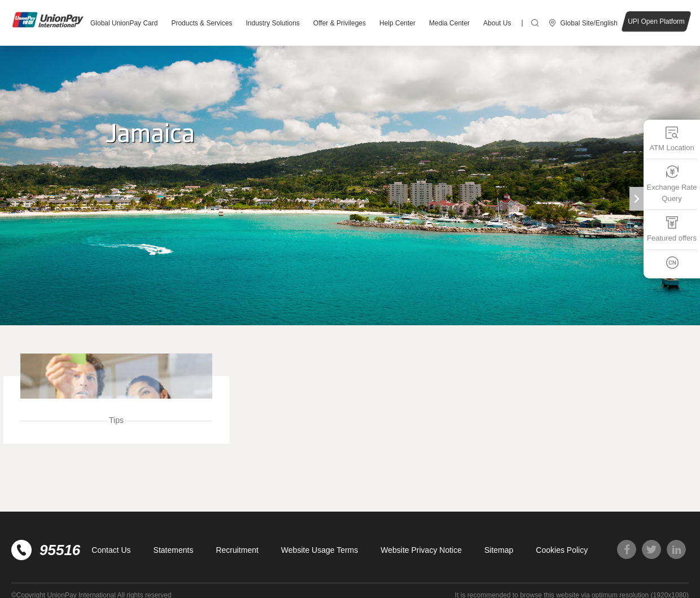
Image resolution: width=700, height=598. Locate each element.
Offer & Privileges (340, 23)
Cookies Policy (562, 550)
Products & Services (202, 23)
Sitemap (499, 550)
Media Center (449, 23)
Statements (174, 550)
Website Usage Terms (320, 550)
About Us (497, 23)
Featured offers (672, 229)
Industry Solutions (272, 23)
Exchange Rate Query (672, 184)
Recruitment (237, 550)
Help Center (397, 23)
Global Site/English (589, 23)
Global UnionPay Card (124, 23)
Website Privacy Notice (421, 550)
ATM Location (671, 139)
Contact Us (111, 550)
